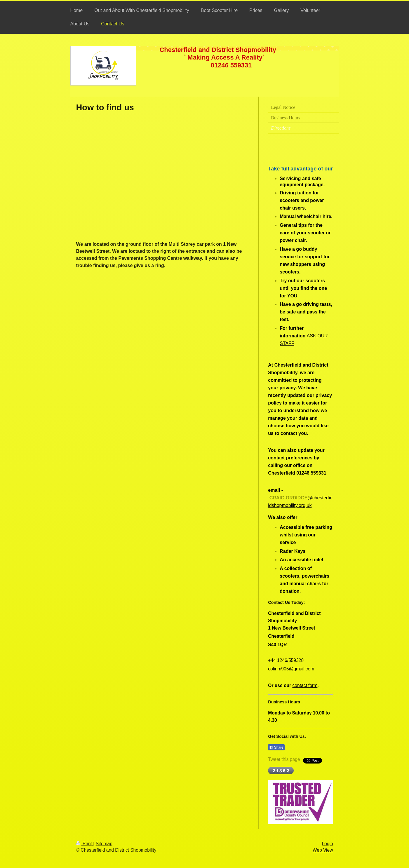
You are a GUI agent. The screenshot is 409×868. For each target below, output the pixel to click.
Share (276, 747)
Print (85, 844)
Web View (323, 850)
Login (327, 844)
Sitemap (104, 844)
